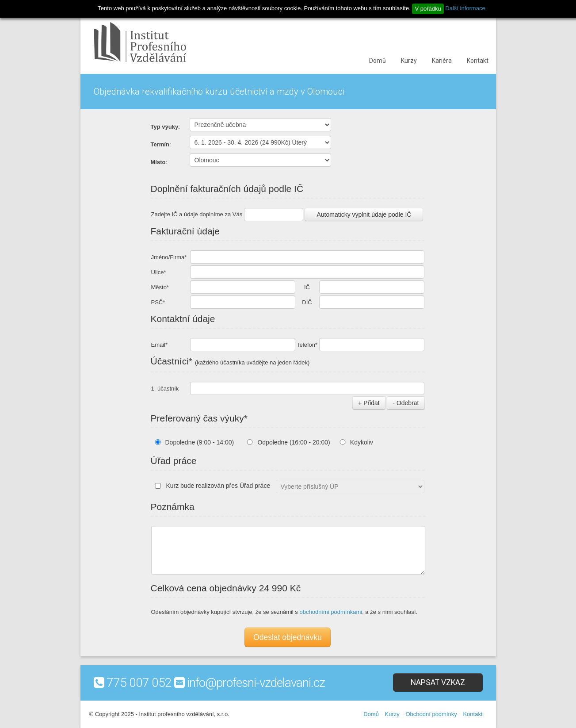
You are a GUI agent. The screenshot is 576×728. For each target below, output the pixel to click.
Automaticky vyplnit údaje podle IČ (364, 215)
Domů (378, 61)
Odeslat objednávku (288, 637)
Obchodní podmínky (431, 714)
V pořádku (428, 9)
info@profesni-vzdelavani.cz (256, 683)
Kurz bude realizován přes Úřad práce (211, 486)
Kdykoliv (362, 442)
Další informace (465, 8)
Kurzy (409, 61)
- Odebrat (406, 403)
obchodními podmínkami (331, 612)
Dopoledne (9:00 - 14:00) (200, 442)
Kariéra (442, 61)
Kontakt (478, 61)
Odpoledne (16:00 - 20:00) (294, 442)
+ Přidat (369, 403)
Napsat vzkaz (438, 682)
